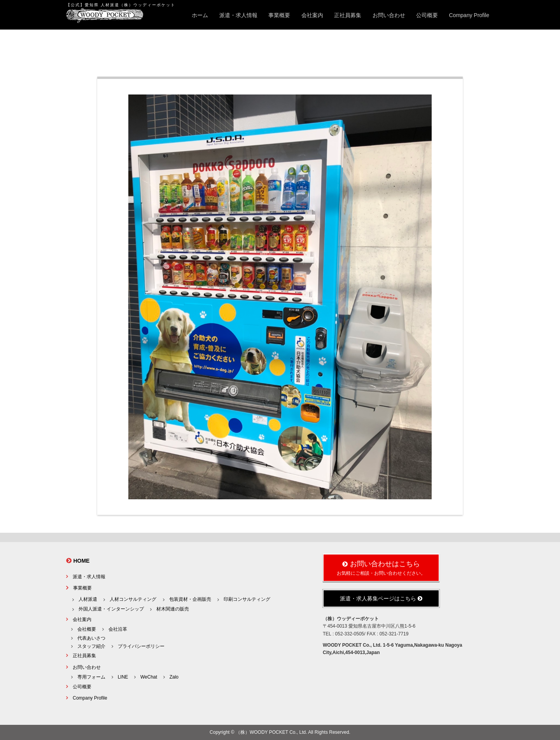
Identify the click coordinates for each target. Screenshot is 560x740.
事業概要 (279, 15)
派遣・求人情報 (238, 15)
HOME (81, 561)
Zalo (174, 677)
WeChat (149, 677)
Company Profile (469, 15)
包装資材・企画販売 (190, 599)
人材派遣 (88, 599)
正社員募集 (348, 15)
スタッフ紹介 (91, 646)
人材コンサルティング (133, 599)
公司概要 (427, 15)
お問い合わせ (389, 15)
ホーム (200, 15)
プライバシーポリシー (141, 646)
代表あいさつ (91, 638)
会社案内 (312, 15)
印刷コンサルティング (247, 599)
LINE (123, 677)
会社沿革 (118, 629)
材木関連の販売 (173, 609)
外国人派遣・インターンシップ (111, 609)
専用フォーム (91, 677)
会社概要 (87, 629)
